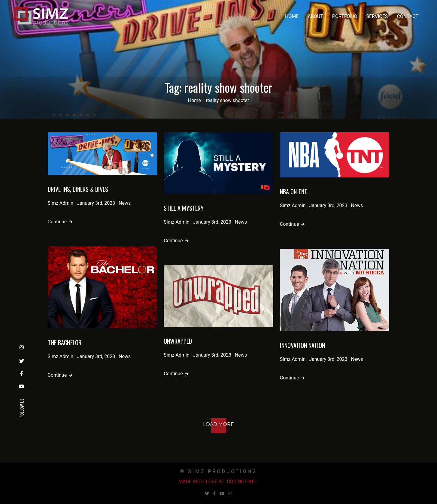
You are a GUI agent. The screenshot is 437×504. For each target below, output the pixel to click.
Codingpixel (242, 482)
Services (377, 16)
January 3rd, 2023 (96, 203)
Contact (408, 16)
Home (292, 16)
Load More (218, 424)
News (125, 203)
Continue (60, 222)
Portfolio (345, 16)
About (315, 16)
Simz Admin (61, 203)
